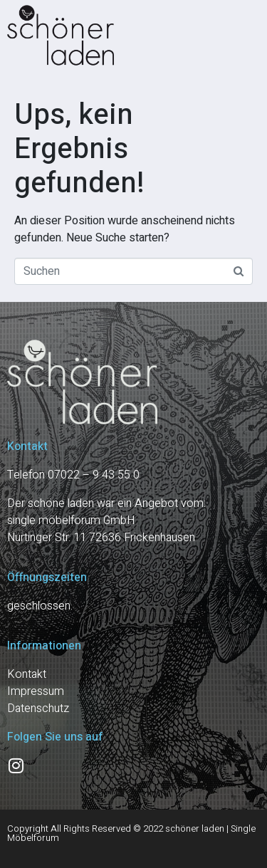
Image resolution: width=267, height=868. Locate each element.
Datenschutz (38, 708)
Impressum (36, 691)
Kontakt (27, 674)
